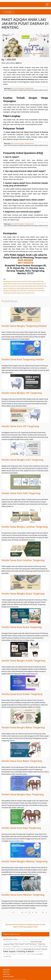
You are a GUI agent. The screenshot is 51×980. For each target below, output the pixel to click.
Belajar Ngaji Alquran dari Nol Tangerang (36, 949)
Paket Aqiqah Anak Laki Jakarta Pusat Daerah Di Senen (19, 293)
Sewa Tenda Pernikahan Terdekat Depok (22, 88)
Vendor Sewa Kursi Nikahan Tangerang (23, 895)
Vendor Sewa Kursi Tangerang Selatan (23, 359)
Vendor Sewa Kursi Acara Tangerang (22, 627)
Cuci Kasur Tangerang (11, 946)
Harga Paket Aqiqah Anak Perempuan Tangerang (27, 944)
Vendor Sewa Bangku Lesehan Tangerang (25, 527)
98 (43, 912)
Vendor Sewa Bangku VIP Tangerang (22, 393)
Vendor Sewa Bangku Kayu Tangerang (23, 794)
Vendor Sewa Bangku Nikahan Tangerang (24, 861)
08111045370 (25, 263)
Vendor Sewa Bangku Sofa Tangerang (22, 460)
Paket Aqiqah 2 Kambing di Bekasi (18, 951)
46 (30, 912)
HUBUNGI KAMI (8, 977)
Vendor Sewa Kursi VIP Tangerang (20, 426)
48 (36, 912)
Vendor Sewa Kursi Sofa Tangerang (21, 493)
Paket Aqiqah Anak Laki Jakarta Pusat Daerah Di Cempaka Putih (22, 281)
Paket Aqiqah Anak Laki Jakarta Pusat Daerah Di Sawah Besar (27, 291)
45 (26, 912)
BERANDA (7, 970)
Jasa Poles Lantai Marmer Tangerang (27, 947)
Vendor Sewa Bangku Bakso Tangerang (23, 727)
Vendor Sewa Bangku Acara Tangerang (23, 594)
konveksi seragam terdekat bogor (21, 942)
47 (33, 912)
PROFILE (6, 972)
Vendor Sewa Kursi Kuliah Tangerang (22, 694)
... (19, 912)
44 (22, 912)
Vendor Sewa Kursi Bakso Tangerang (22, 761)
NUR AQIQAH (26, 260)
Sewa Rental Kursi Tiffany (10, 939)
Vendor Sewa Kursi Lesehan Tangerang (23, 560)
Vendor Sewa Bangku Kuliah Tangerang (23, 661)
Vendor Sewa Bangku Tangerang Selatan (24, 326)
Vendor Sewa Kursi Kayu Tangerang (21, 828)
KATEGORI (8, 12)
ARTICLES (6, 974)
